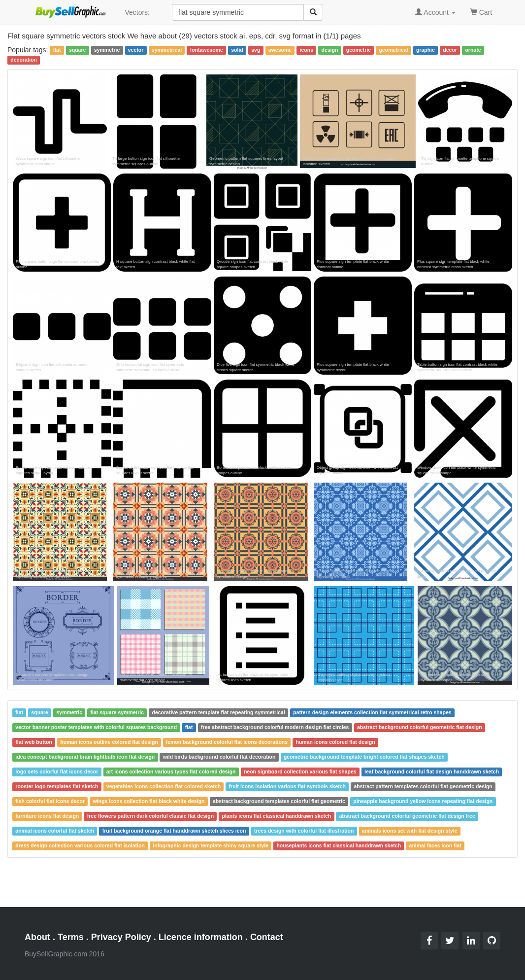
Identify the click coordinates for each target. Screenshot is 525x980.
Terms (71, 937)
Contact (267, 937)
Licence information (201, 937)
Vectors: (137, 12)
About (37, 937)
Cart (481, 12)
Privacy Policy (121, 937)
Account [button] (435, 12)
